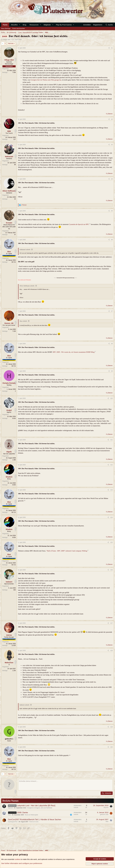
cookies (17, 859)
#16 (112, 570)
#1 (112, 48)
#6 (112, 240)
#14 (112, 517)
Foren (5, 25)
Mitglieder (47, 25)
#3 (112, 145)
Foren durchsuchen (19, 28)
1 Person (24, 205)
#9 (112, 371)
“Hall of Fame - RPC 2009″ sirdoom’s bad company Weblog (67, 551)
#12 (112, 465)
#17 (112, 623)
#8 (112, 344)
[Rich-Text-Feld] (65, 785)
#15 (112, 542)
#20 (112, 747)
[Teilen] (109, 48)
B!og (24, 25)
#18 (112, 651)
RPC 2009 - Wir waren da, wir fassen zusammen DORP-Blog (74, 352)
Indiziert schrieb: (24, 705)
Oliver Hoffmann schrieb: (27, 286)
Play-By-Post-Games (64, 25)
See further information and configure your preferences (22, 863)
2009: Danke (22, 813)
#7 (112, 311)
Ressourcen (34, 25)
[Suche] (109, 25)
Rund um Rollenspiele (31, 815)
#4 (112, 179)
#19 (112, 727)
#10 (112, 398)
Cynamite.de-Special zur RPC (79, 224)
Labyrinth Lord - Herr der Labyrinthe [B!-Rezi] (36, 806)
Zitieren (110, 114)
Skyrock (10, 808)
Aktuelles (14, 25)
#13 (112, 490)
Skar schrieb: (23, 321)
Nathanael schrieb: (25, 250)
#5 (112, 211)
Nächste (11, 43)
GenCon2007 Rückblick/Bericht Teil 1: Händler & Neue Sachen (35, 820)
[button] (19, 25)
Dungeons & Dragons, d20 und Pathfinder (40, 808)
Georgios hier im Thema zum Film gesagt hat (46, 80)
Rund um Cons (34, 822)
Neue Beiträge (6, 28)
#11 (112, 440)
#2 (112, 119)
